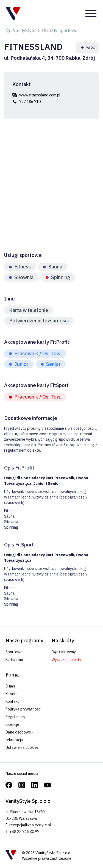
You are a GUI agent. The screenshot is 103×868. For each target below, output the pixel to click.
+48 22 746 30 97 (24, 832)
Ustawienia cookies (22, 747)
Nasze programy (24, 641)
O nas (10, 686)
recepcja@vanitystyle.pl (30, 825)
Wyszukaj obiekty (66, 660)
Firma (12, 675)
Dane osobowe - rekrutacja (20, 736)
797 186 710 (30, 102)
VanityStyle (24, 30)
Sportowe (14, 652)
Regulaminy (15, 717)
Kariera (12, 694)
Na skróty (63, 641)
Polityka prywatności (23, 709)
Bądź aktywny (64, 652)
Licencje (12, 724)
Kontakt (12, 701)
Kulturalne (14, 660)
